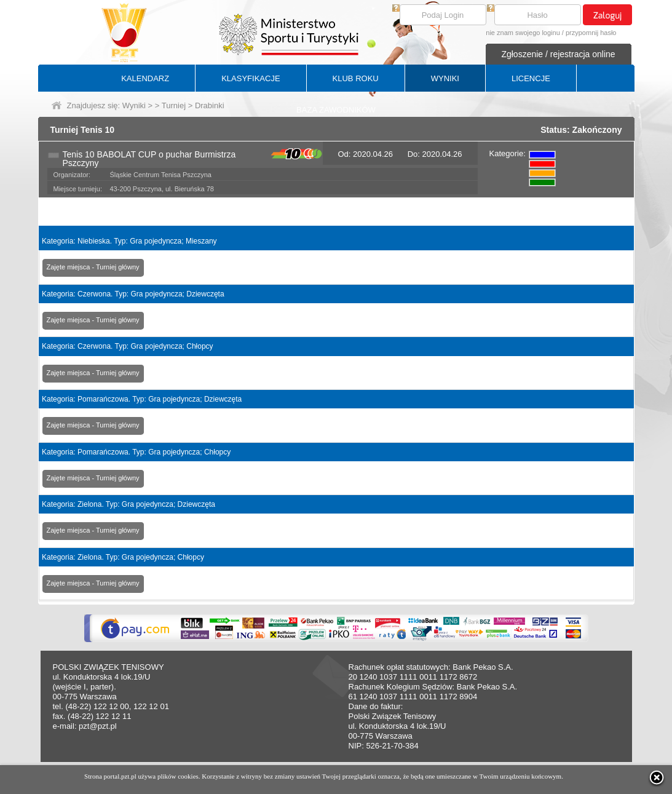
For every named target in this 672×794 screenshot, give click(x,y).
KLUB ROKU (356, 78)
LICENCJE (531, 78)
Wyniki (134, 105)
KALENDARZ (145, 78)
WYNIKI (445, 78)
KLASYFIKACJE (251, 78)
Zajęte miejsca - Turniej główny (93, 267)
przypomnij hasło (591, 33)
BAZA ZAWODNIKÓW (336, 110)
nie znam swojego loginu (523, 33)
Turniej (174, 105)
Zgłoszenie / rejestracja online (558, 54)
